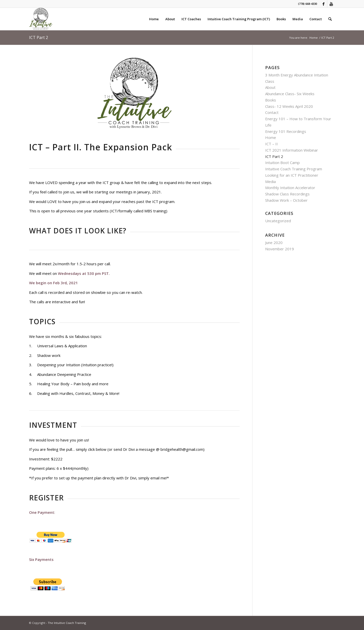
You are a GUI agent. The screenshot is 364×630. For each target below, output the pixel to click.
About (270, 87)
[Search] (330, 19)
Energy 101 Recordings (286, 131)
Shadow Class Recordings (287, 194)
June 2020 (274, 242)
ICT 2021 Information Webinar (292, 150)
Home (314, 38)
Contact (272, 112)
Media (270, 181)
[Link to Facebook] (323, 4)
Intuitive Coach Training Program (294, 169)
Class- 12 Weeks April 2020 (289, 106)
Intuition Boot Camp (282, 162)
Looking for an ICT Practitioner (292, 175)
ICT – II (271, 144)
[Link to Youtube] (331, 4)
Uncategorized (278, 221)
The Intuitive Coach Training (67, 623)
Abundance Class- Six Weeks (290, 94)
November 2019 (280, 249)
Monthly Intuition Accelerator (290, 188)
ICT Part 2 (39, 37)
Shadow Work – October (286, 200)
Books (271, 100)
